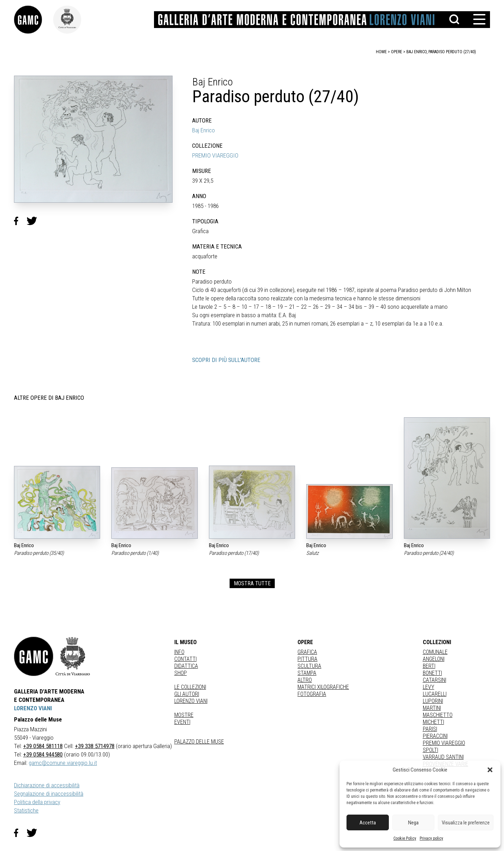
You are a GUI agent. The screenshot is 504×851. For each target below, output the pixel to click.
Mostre (184, 715)
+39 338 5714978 (95, 746)
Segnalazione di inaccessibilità (49, 794)
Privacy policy (431, 838)
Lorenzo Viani (191, 701)
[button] (490, 770)
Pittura (307, 659)
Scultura (309, 666)
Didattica (186, 666)
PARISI (430, 729)
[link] (34, 20)
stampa (307, 673)
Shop (181, 673)
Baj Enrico (204, 130)
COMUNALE (435, 652)
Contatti (185, 659)
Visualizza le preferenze (466, 823)
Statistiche (26, 810)
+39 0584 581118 (43, 746)
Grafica (307, 652)
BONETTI (432, 673)
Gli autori (187, 694)
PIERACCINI (435, 736)
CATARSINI (435, 680)
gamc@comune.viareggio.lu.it (63, 763)
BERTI (429, 666)
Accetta (368, 823)
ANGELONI (434, 659)
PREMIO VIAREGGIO (215, 155)
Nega (413, 823)
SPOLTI (430, 750)
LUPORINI (433, 701)
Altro (305, 680)
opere (397, 52)
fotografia (312, 694)
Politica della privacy (37, 802)
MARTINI (432, 708)
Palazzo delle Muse (199, 742)
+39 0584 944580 (43, 754)
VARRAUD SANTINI (443, 757)
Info (179, 652)
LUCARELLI (435, 694)
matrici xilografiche (323, 687)
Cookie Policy (405, 838)
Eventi (182, 722)
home (381, 52)
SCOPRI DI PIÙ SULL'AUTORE (226, 360)
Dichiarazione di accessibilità (47, 785)
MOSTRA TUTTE (252, 583)
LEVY (429, 687)
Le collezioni (190, 687)
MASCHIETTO (438, 715)
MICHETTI (433, 722)
